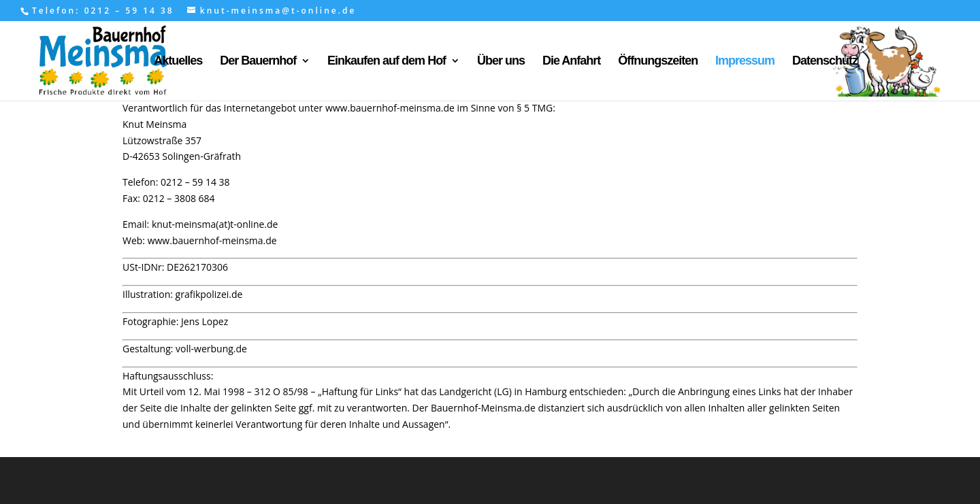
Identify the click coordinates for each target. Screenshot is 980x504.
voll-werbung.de (211, 349)
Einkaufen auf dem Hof (387, 62)
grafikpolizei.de (209, 294)
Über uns (501, 62)
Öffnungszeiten (658, 62)
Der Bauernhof (258, 62)
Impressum (745, 62)
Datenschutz (825, 62)
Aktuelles (178, 62)
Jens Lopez (205, 321)
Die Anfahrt (571, 62)
